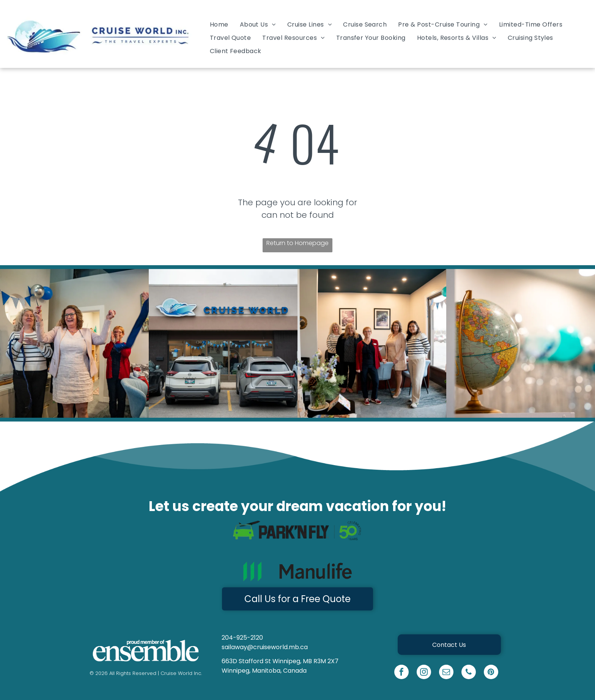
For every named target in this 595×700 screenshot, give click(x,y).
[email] (446, 673)
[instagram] (424, 673)
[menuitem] (219, 24)
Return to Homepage (297, 243)
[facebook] (401, 673)
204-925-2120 (242, 638)
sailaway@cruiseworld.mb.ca (265, 647)
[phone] (469, 673)
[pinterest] (491, 673)
